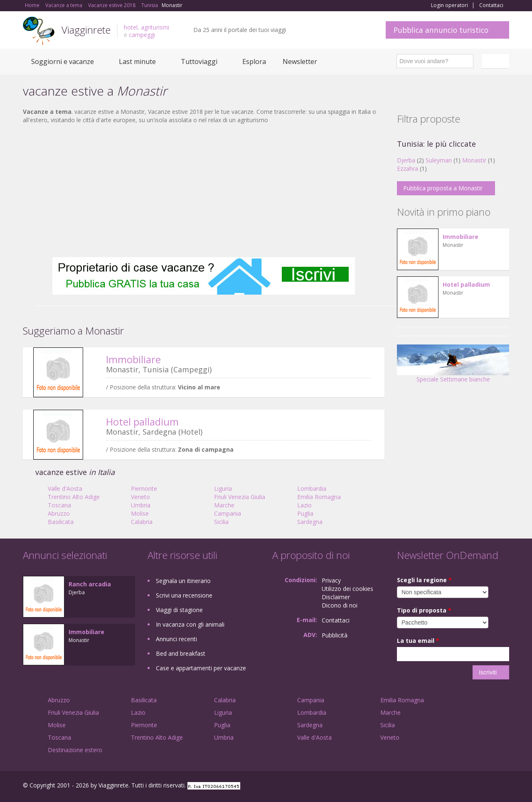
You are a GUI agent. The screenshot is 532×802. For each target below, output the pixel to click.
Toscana (59, 505)
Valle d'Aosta (65, 488)
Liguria (223, 488)
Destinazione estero (75, 750)
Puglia (305, 513)
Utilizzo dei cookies (347, 589)
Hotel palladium (142, 422)
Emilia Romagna (319, 497)
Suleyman (439, 160)
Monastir (474, 160)
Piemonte (144, 488)
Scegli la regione (424, 580)
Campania (228, 513)
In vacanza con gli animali (190, 624)
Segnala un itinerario (183, 581)
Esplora (254, 62)
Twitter (485, 786)
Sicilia (221, 522)
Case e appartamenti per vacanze (201, 668)
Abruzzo (59, 513)
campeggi (142, 35)
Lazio (304, 505)
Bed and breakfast (181, 653)
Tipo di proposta (424, 610)
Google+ (464, 786)
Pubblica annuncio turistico (441, 30)
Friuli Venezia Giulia (240, 497)
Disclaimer (336, 597)
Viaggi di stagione (179, 610)
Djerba (406, 160)
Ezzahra (408, 169)
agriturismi (155, 27)
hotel (131, 27)
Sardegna (310, 522)
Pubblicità (335, 635)
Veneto (140, 497)
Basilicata (61, 522)
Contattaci (491, 5)
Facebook (447, 786)
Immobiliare (133, 359)
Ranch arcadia (90, 584)
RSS (505, 786)
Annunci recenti (176, 639)
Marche (224, 505)
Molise (140, 513)
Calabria (142, 522)
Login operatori (449, 5)
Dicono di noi (340, 605)
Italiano (497, 61)
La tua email (418, 641)
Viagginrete (86, 30)
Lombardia (312, 488)
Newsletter (300, 62)
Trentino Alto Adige (74, 497)
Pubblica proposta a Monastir (443, 188)
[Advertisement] (204, 191)
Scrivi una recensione (184, 595)
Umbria (141, 505)
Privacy (331, 580)
